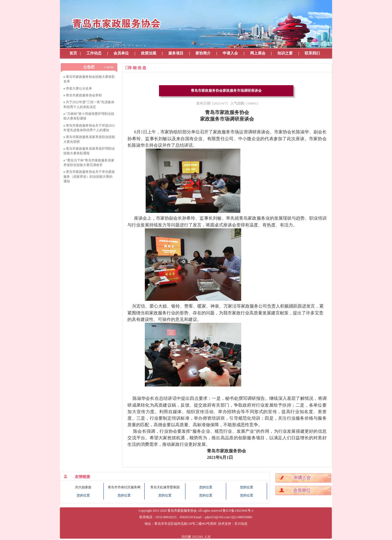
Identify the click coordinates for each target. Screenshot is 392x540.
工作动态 (94, 53)
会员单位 (121, 53)
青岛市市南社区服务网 (124, 487)
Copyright (145, 511)
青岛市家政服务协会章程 (84, 95)
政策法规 (149, 53)
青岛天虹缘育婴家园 (165, 487)
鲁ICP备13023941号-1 (238, 511)
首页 (73, 53)
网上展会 (258, 53)
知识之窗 (285, 53)
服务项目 (176, 53)
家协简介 (203, 53)
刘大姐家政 (83, 487)
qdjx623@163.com (217, 517)
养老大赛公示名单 (79, 88)
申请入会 (230, 53)
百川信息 (241, 524)
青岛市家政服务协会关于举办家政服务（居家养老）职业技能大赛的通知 (89, 177)
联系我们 (312, 53)
